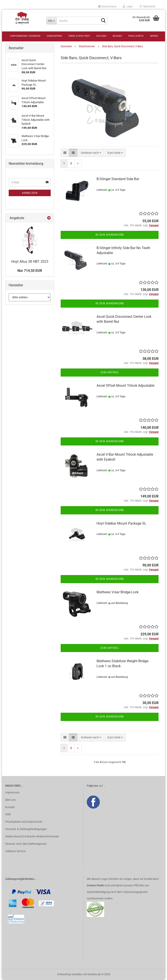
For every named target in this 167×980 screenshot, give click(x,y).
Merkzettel (147, 7)
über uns (11, 800)
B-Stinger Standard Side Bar (118, 179)
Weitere (154, 36)
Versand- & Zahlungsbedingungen (26, 829)
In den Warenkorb (110, 235)
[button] (107, 7)
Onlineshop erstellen (70, 974)
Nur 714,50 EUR (30, 271)
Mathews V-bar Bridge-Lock (118, 592)
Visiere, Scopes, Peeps (79, 36)
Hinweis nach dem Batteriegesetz (26, 844)
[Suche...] (51, 21)
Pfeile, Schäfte (136, 36)
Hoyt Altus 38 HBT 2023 (30, 262)
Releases (117, 36)
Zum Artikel (110, 372)
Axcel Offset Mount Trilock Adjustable (125, 386)
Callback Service (15, 851)
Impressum (12, 792)
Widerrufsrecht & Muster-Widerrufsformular (32, 836)
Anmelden (30, 193)
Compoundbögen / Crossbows (25, 36)
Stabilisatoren (54, 36)
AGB (8, 814)
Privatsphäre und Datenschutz (24, 822)
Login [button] (128, 7)
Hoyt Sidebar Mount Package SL (121, 523)
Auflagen (101, 36)
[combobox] (91, 153)
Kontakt (10, 807)
